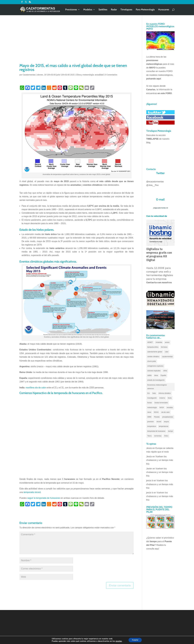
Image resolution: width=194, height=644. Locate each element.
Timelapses (126, 10)
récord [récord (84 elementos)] (159, 422)
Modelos (88, 10)
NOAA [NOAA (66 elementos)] (156, 412)
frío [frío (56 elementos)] (149, 393)
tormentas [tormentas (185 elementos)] (158, 436)
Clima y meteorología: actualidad (90, 75)
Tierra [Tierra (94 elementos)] (149, 436)
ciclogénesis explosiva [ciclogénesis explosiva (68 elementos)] (155, 366)
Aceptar (135, 640)
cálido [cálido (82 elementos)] (149, 375)
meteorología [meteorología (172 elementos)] (152, 408)
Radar (114, 10)
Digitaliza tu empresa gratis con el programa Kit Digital (159, 254)
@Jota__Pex (153, 185)
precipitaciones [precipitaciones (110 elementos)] (168, 417)
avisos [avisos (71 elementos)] (167, 342)
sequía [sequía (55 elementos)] (166, 422)
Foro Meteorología (145, 10)
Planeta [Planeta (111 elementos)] (157, 417)
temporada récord (32, 492)
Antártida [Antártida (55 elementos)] (159, 342)
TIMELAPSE (153, 139)
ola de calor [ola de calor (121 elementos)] (165, 412)
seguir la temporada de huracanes (44, 498)
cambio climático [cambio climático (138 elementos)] (153, 357)
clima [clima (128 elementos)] (165, 371)
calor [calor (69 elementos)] (167, 352)
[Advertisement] (77, 43)
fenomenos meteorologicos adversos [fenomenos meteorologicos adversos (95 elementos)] (157, 387)
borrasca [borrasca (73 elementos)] (164, 347)
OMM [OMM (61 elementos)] (149, 417)
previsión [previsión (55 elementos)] (151, 422)
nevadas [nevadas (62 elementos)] (170, 408)
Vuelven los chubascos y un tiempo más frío (160, 460)
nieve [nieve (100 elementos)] (149, 412)
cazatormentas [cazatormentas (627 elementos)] (167, 357)
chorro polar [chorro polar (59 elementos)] (152, 361)
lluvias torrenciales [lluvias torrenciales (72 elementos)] (161, 403)
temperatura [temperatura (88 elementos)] (152, 426)
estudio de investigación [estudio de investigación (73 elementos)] (156, 380)
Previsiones (71, 10)
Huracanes (164, 10)
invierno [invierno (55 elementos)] (162, 398)
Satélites (103, 10)
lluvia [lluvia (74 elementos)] (170, 398)
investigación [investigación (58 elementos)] (152, 398)
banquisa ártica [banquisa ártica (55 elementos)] (153, 347)
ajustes (118, 641)
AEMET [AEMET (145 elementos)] (150, 342)
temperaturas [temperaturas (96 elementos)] (164, 426)
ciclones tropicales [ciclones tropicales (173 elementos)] (154, 371)
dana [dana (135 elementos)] (156, 375)
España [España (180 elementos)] (163, 375)
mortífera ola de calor (36, 388)
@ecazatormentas (155, 182)
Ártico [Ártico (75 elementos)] (166, 436)
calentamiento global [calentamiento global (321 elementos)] (155, 352)
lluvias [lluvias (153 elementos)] (150, 403)
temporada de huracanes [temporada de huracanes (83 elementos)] (156, 431)
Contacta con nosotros (159, 282)
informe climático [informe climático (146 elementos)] (165, 393)
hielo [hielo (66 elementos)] (154, 393)
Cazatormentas (29, 75)
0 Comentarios (111, 75)
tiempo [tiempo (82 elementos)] (170, 431)
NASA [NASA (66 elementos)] (162, 408)
